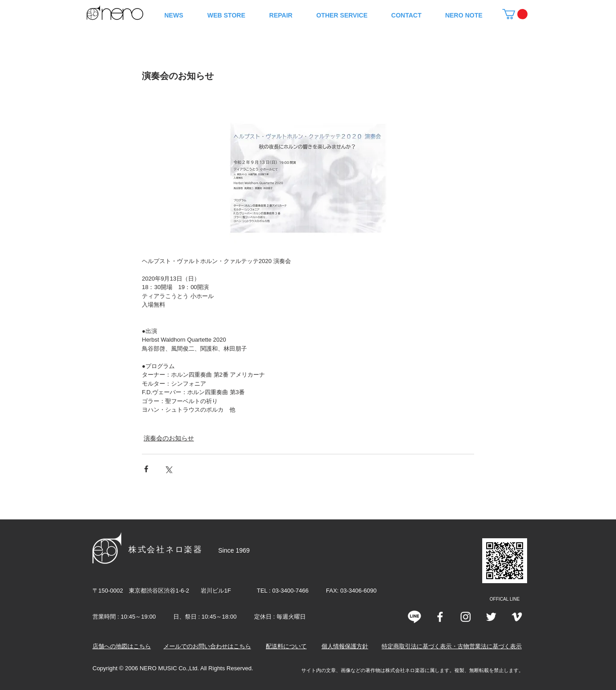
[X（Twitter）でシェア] (168, 469)
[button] (515, 14)
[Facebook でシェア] (146, 469)
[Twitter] (491, 617)
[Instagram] (466, 617)
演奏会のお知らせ (169, 438)
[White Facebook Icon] (440, 617)
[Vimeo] (517, 617)
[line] (414, 617)
